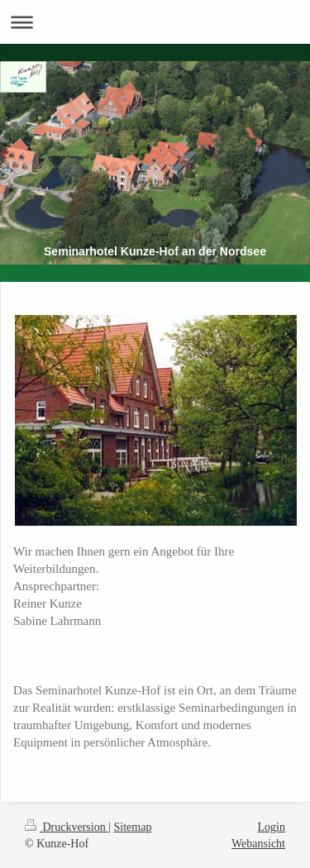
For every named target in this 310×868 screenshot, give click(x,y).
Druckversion (67, 827)
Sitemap (133, 827)
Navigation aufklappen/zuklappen (155, 22)
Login (272, 827)
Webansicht (258, 844)
